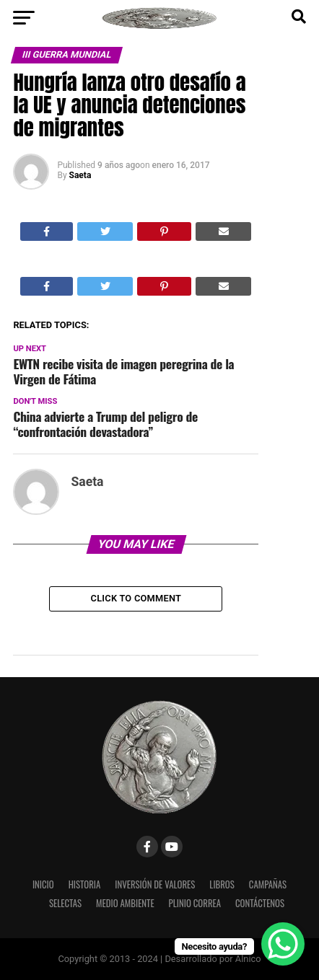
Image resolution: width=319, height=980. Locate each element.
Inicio (43, 884)
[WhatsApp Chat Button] (283, 944)
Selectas (65, 903)
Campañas (268, 884)
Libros (222, 884)
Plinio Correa (195, 903)
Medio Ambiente (125, 903)
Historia (85, 884)
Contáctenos (260, 903)
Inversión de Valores (155, 884)
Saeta (80, 175)
